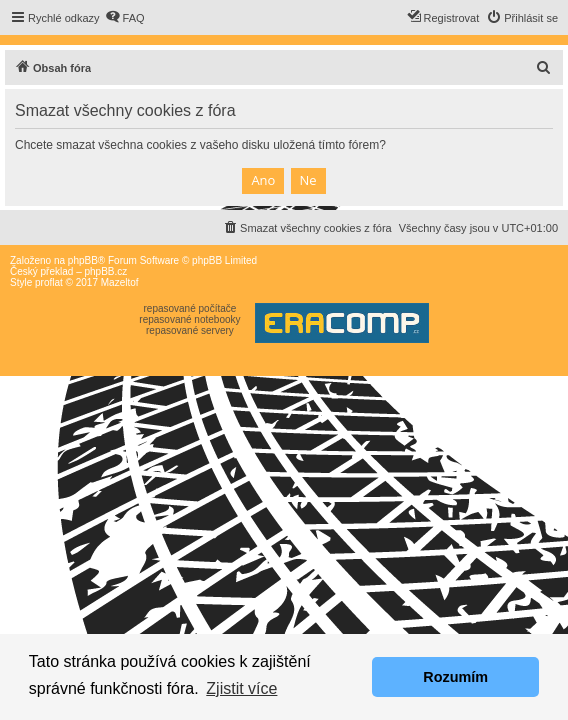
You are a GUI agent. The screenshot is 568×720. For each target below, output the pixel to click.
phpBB (83, 260)
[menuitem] (125, 18)
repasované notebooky (189, 319)
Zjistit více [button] (241, 688)
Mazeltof (120, 282)
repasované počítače (189, 308)
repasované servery (190, 330)
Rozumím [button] (455, 677)
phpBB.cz (105, 271)
